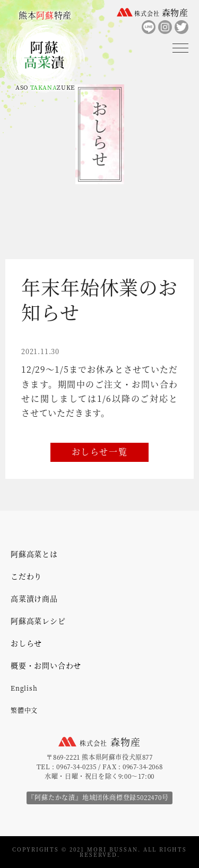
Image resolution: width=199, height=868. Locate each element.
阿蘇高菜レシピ (38, 621)
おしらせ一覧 (100, 452)
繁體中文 (24, 710)
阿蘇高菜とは (34, 554)
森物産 (161, 13)
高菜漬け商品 (34, 598)
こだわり (26, 576)
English (24, 688)
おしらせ (26, 643)
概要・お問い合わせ (46, 665)
